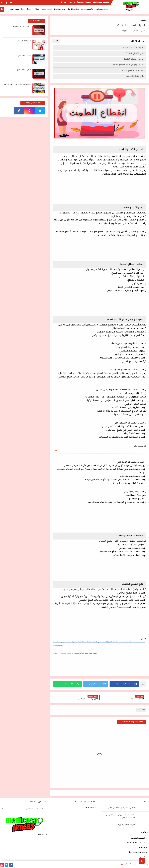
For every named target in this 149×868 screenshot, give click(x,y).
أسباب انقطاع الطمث (134, 48)
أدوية (23, 9)
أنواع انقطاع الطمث (135, 54)
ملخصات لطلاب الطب (101, 2)
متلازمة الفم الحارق (24, 70)
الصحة (142, 21)
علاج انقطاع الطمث (135, 76)
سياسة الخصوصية (84, 2)
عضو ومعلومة (87, 9)
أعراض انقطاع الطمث (134, 59)
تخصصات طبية (102, 9)
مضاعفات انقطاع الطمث (132, 71)
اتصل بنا (64, 2)
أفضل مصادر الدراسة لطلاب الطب (18, 85)
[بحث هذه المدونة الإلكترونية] (28, 809)
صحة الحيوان (13, 9)
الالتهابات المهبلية (24, 41)
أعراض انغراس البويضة (22, 27)
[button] (124, 684)
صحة (29, 9)
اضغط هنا (89, 808)
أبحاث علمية (47, 9)
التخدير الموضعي (24, 56)
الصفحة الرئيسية (138, 838)
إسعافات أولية (60, 9)
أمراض (37, 9)
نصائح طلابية (74, 9)
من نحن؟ (72, 2)
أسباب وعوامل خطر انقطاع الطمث (128, 65)
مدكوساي (125, 864)
